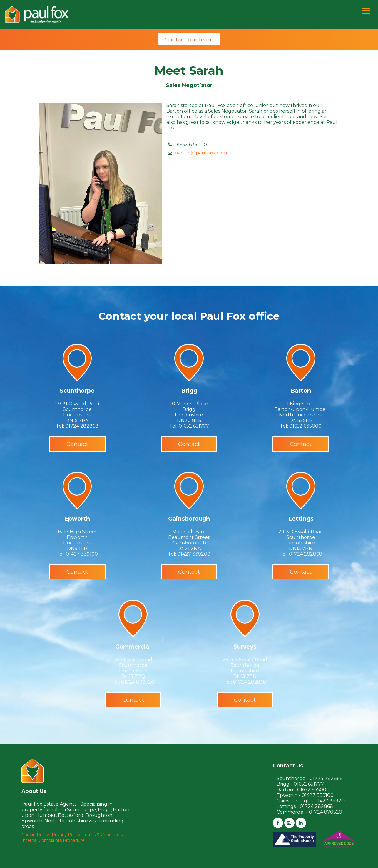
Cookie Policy (35, 835)
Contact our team (189, 39)
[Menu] (366, 11)
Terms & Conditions (103, 835)
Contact (77, 444)
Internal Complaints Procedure (53, 840)
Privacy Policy (66, 835)
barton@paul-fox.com (201, 153)
